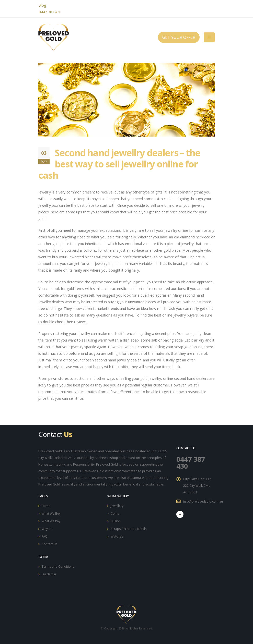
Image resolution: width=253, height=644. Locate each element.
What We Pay (52, 520)
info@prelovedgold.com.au (204, 501)
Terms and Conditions (59, 565)
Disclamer (49, 572)
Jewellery (118, 506)
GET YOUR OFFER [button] (179, 37)
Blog (42, 5)
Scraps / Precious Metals (130, 528)
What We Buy (52, 513)
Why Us (47, 528)
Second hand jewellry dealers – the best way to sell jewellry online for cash (119, 164)
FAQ (45, 535)
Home (46, 506)
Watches (117, 535)
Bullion (116, 520)
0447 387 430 (50, 12)
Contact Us (50, 543)
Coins (115, 513)
